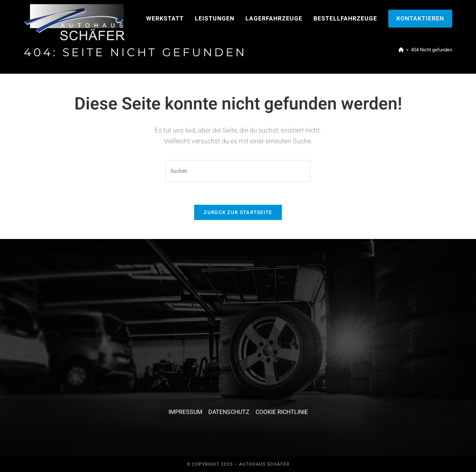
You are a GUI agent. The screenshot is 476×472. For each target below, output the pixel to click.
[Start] (401, 50)
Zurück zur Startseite (238, 212)
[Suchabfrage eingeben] (238, 171)
